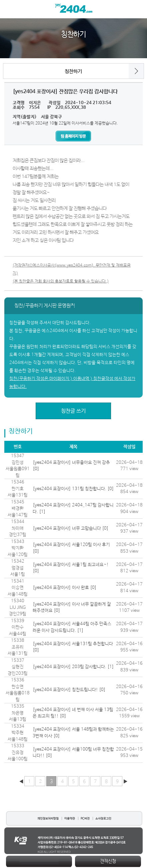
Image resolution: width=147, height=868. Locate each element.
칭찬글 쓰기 (73, 411)
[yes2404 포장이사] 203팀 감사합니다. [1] (73, 667)
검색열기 (138, 9)
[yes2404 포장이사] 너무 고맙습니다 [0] (71, 528)
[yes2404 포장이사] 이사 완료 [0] (65, 588)
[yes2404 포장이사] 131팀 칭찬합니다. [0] (73, 489)
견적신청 (108, 861)
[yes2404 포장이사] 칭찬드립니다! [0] (69, 690)
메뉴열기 (9, 9)
